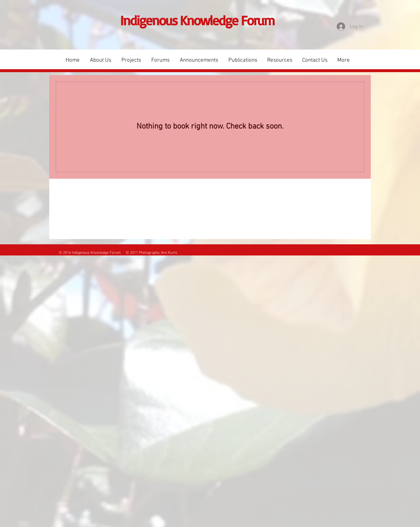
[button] (131, 60)
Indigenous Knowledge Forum (197, 20)
